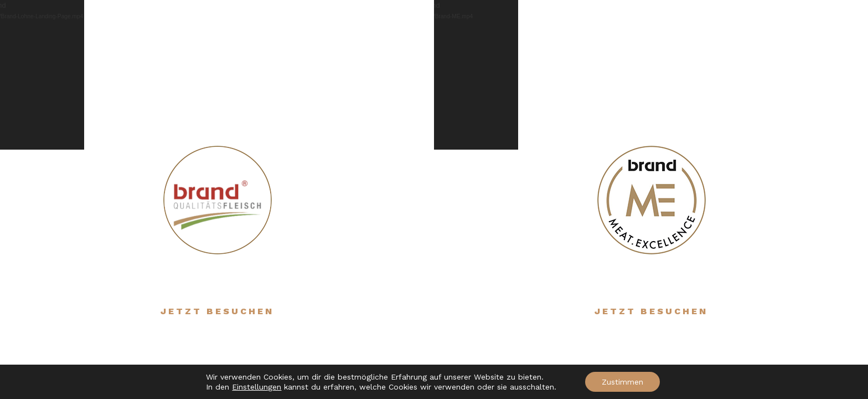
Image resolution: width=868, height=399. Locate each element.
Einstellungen (257, 387)
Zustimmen (622, 382)
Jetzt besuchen (217, 311)
